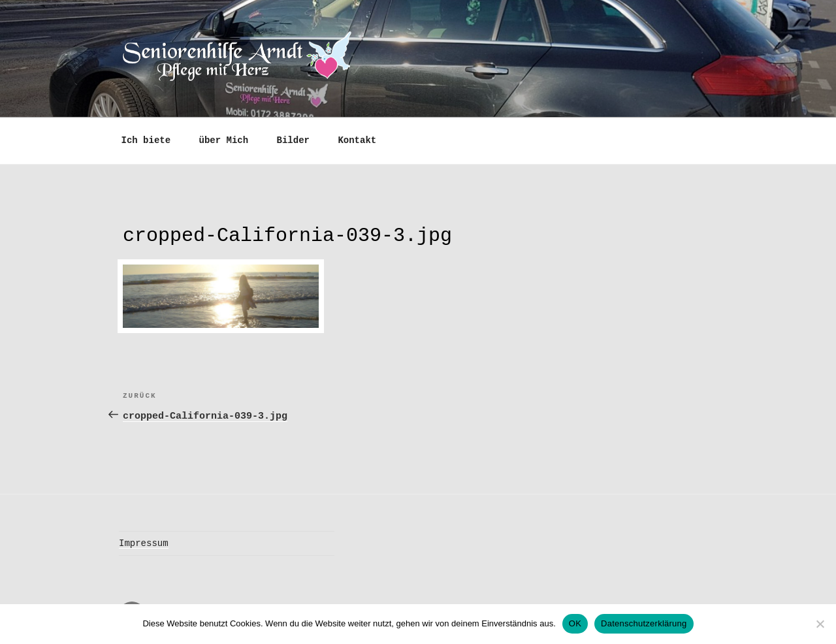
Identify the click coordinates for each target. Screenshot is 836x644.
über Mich (224, 139)
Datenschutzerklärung (644, 623)
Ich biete (146, 139)
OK (575, 623)
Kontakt (357, 139)
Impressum (144, 540)
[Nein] (820, 624)
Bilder (293, 139)
